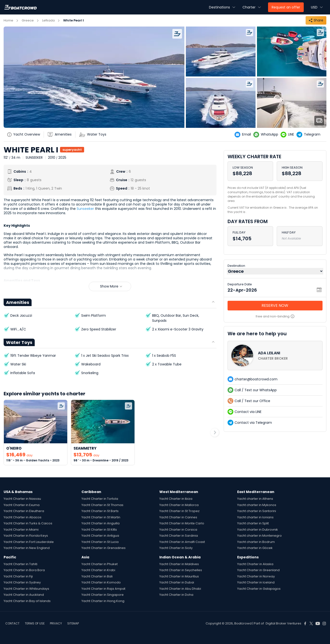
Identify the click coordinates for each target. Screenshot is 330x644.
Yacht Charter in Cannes (178, 517)
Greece (28, 20)
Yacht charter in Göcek (255, 548)
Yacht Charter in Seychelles (181, 570)
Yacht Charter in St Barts (100, 511)
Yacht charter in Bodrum (256, 542)
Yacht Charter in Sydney (22, 582)
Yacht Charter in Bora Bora (24, 570)
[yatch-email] (244, 135)
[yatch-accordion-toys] (94, 135)
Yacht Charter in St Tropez (179, 511)
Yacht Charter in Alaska (255, 564)
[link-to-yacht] (36, 433)
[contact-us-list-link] (275, 356)
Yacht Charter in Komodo (101, 582)
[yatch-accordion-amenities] (61, 135)
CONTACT (12, 623)
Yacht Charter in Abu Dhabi (180, 589)
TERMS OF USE (35, 623)
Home (8, 20)
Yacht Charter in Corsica (178, 530)
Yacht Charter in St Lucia (100, 542)
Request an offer (286, 7)
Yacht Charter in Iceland (256, 582)
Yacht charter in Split (253, 523)
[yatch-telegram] (310, 135)
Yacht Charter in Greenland (258, 570)
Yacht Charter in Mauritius (179, 576)
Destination (236, 266)
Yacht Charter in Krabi (98, 570)
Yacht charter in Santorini (257, 511)
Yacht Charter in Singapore (103, 595)
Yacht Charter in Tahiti (20, 564)
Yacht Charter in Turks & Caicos (28, 523)
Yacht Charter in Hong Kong (103, 601)
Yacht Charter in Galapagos (259, 589)
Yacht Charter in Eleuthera (24, 511)
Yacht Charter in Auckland (24, 595)
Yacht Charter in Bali (97, 576)
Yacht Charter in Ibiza (176, 499)
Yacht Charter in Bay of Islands (27, 601)
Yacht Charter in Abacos (23, 517)
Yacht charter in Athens (255, 499)
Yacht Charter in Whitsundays (26, 589)
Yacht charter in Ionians (255, 517)
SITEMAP (73, 623)
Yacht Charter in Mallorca (179, 505)
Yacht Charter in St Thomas (102, 505)
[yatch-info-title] (25, 135)
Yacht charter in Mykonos (257, 505)
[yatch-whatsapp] (267, 135)
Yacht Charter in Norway (256, 576)
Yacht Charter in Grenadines (104, 548)
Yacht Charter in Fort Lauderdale (29, 542)
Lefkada (48, 20)
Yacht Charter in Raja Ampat (103, 589)
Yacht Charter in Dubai (177, 582)
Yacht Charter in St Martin (101, 517)
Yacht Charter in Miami (21, 530)
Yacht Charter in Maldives (179, 564)
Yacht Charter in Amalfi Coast (182, 542)
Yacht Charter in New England (27, 548)
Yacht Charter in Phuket (100, 564)
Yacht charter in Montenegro (259, 536)
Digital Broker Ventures (283, 623)
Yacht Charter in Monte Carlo (182, 523)
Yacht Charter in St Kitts (99, 530)
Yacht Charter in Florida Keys (26, 536)
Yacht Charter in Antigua (100, 536)
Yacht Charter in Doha (176, 595)
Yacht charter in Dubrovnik (258, 530)
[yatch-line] (289, 135)
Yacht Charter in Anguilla (101, 523)
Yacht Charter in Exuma (22, 505)
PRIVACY (56, 623)
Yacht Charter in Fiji (18, 576)
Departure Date (240, 284)
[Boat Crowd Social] (305, 623)
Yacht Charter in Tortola (100, 499)
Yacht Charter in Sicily (176, 548)
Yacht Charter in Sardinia (179, 536)
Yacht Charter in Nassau (22, 499)
